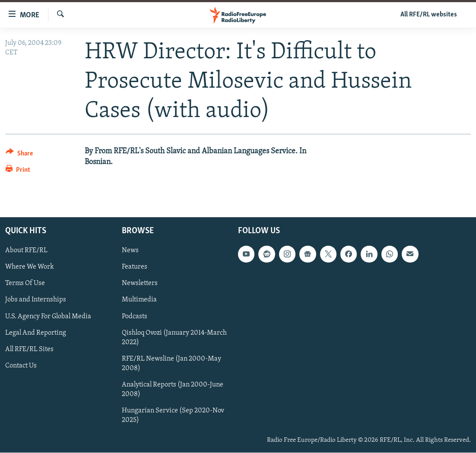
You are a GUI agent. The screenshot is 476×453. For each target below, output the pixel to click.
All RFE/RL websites (429, 15)
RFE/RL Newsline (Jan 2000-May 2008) (171, 364)
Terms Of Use (25, 284)
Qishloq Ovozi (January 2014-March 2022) (174, 338)
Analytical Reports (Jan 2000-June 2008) (173, 390)
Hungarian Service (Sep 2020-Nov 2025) (173, 415)
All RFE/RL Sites (29, 349)
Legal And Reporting (36, 333)
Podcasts (135, 317)
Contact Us (21, 366)
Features (135, 267)
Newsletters (140, 284)
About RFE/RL (26, 251)
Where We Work (30, 267)
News (130, 251)
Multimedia (139, 300)
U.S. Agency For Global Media (48, 317)
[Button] (19, 155)
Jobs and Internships (36, 300)
